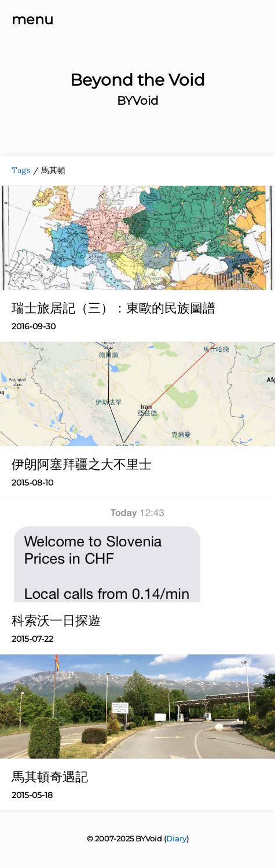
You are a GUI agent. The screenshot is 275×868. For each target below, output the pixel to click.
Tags (21, 170)
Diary (176, 838)
